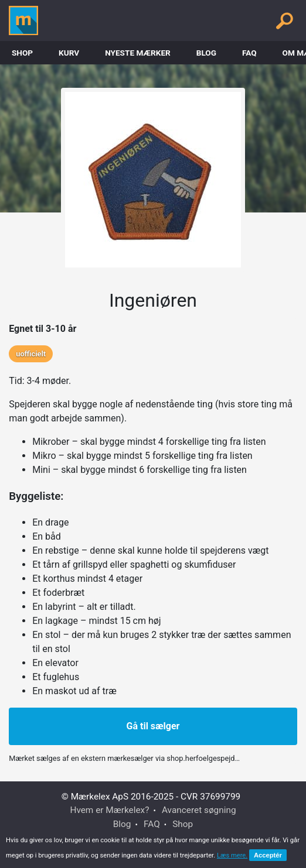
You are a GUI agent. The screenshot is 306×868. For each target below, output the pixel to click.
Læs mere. (232, 855)
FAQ (249, 53)
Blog (206, 53)
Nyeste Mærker (138, 53)
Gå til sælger (153, 726)
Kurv (69, 53)
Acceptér (268, 855)
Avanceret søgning (199, 810)
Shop (22, 53)
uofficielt (31, 354)
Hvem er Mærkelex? (109, 810)
